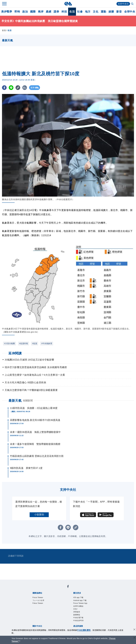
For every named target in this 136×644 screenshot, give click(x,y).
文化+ (76, 609)
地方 (88, 12)
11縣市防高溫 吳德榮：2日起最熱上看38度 (34, 408)
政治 (25, 12)
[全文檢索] (133, 4)
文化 (96, 12)
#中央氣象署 (47, 343)
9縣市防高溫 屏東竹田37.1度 (26, 468)
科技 (64, 12)
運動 (103, 12)
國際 (33, 12)
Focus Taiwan (38, 597)
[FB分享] (4, 88)
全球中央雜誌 (78, 606)
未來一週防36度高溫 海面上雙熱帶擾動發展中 (35, 432)
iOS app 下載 (78, 597)
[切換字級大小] (25, 88)
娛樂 (111, 12)
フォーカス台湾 (38, 600)
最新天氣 (15, 401)
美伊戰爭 (7, 12)
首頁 (4, 30)
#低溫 (35, 343)
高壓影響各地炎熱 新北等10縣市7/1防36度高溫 (35, 420)
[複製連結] (18, 88)
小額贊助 (39, 515)
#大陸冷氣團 (9, 343)
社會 (80, 12)
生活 (72, 12)
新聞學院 (77, 615)
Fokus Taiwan (38, 603)
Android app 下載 (80, 600)
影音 (119, 12)
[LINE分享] (11, 88)
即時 (17, 12)
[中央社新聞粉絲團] (68, 587)
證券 (56, 12)
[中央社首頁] (68, 4)
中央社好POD (78, 621)
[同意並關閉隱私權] (134, 630)
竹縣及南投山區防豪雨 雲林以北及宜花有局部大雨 (37, 456)
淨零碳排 (77, 612)
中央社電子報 (78, 618)
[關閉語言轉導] (134, 638)
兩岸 (41, 12)
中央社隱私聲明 (84, 630)
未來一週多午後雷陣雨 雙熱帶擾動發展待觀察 (35, 444)
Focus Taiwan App (80, 603)
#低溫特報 (24, 343)
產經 (49, 12)
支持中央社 (123, 4)
